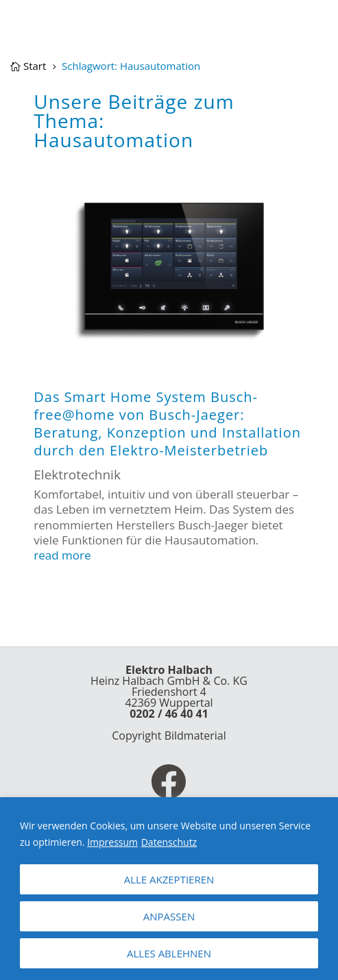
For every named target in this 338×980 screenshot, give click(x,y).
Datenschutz (169, 842)
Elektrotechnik (77, 475)
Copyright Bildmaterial (169, 736)
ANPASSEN (169, 916)
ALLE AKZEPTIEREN (169, 879)
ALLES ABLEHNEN (169, 953)
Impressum (112, 842)
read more (62, 555)
